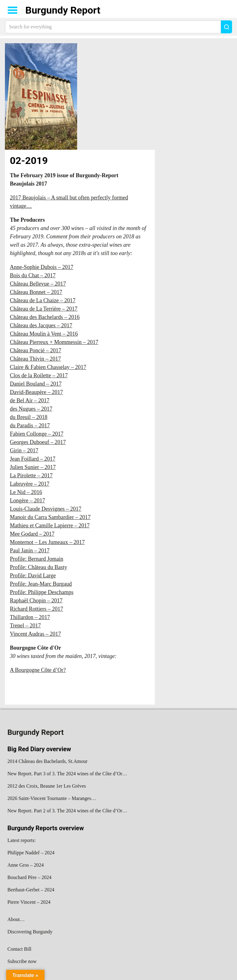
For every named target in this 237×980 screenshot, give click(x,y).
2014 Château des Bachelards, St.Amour (48, 761)
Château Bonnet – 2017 (36, 292)
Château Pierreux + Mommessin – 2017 (54, 342)
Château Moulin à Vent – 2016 (44, 334)
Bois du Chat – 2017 (33, 275)
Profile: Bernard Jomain (37, 559)
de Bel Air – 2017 (30, 400)
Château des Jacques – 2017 (41, 325)
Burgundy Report (63, 10)
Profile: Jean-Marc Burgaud (41, 584)
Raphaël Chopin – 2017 (36, 601)
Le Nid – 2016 (26, 492)
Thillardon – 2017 (30, 617)
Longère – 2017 (27, 500)
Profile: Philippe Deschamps (42, 592)
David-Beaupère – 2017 (36, 392)
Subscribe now (22, 961)
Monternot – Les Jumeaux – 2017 (47, 542)
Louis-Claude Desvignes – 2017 (46, 509)
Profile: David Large (33, 576)
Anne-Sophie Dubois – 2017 (42, 267)
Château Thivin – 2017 (35, 359)
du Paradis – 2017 (30, 425)
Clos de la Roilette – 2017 (39, 375)
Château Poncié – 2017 (35, 350)
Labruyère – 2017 (30, 484)
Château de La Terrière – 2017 (44, 309)
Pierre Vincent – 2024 (29, 902)
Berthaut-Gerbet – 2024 (31, 890)
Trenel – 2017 (25, 626)
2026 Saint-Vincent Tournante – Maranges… (52, 798)
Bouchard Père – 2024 (29, 877)
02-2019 (29, 161)
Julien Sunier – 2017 (33, 467)
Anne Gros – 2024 (26, 865)
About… (16, 919)
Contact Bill (19, 949)
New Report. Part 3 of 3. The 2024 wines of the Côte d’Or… (67, 774)
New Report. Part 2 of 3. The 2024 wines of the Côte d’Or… (67, 811)
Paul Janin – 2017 (30, 551)
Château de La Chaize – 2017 (43, 300)
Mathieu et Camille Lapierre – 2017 (50, 526)
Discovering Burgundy (30, 932)
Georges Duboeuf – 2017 (38, 442)
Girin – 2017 (24, 450)
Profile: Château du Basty (38, 567)
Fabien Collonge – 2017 (37, 434)
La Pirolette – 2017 (31, 475)
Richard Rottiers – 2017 (36, 609)
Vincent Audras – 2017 (35, 634)
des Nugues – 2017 (31, 409)
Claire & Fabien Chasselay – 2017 (48, 367)
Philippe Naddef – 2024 (31, 853)
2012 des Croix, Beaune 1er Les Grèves (47, 786)
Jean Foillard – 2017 (33, 459)
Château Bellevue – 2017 (38, 284)
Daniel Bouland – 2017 (36, 384)
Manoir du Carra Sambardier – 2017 (50, 517)
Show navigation (13, 10)
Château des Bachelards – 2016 (45, 317)
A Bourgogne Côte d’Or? (38, 670)
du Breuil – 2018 (29, 417)
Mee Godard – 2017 (32, 534)
